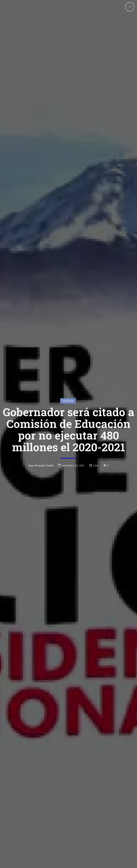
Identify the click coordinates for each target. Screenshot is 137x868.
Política (68, 355)
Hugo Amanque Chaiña (41, 420)
